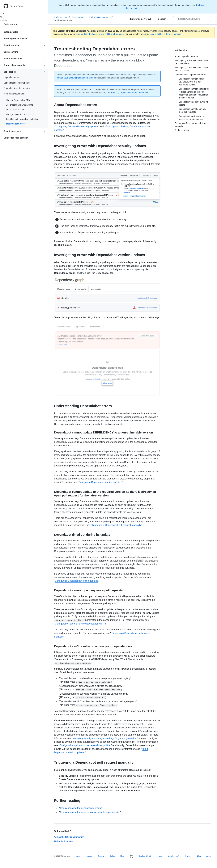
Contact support (64, 841)
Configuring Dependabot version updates (100, 482)
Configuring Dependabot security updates (77, 126)
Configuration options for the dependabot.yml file (80, 624)
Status (112, 856)
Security (101, 856)
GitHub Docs (16, 6)
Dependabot (79, 17)
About (209, 856)
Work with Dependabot (101, 17)
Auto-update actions (15, 110)
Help (122, 856)
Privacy (89, 856)
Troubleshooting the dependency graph (80, 808)
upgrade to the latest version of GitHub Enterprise (101, 34)
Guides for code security (16, 138)
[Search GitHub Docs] (192, 19)
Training (188, 856)
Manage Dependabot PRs (18, 100)
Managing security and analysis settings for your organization (104, 738)
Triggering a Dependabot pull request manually (116, 525)
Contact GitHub (145, 856)
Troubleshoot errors (16, 124)
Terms (78, 856)
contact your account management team (75, 78)
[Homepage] (132, 857)
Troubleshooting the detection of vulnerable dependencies (90, 812)
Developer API (174, 856)
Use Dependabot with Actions (19, 105)
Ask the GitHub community (69, 837)
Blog (199, 856)
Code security (11, 24)
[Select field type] (142, 19)
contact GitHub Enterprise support (165, 34)
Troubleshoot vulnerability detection (22, 119)
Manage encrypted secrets (18, 114)
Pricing (160, 856)
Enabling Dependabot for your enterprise (130, 93)
